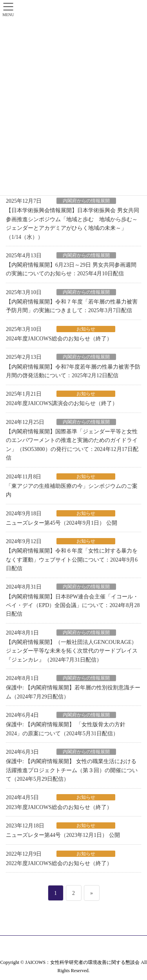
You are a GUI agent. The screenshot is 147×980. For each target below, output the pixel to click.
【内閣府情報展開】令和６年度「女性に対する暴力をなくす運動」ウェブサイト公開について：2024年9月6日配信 (72, 560)
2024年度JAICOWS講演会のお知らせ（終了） (62, 403)
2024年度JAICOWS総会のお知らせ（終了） (59, 339)
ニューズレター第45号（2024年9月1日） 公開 (62, 523)
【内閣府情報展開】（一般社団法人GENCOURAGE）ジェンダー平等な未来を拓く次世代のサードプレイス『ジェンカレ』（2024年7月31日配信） (72, 651)
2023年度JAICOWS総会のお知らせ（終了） (59, 807)
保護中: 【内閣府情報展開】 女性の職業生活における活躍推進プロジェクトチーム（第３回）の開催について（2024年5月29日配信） (72, 770)
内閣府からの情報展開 (86, 201)
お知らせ (86, 329)
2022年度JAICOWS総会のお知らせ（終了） (59, 863)
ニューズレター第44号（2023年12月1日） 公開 (63, 835)
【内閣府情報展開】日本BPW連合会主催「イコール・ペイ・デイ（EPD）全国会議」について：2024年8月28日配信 (73, 605)
